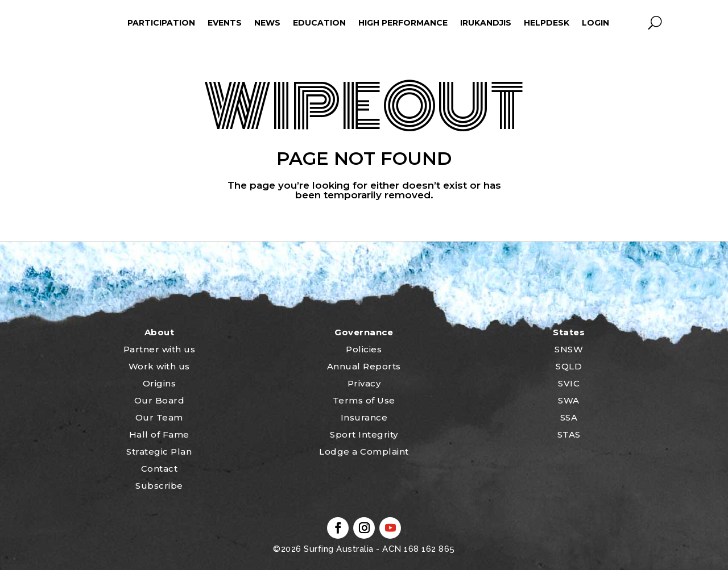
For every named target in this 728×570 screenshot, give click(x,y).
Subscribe (159, 486)
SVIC (569, 383)
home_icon (71, 23)
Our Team (159, 417)
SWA (569, 400)
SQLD (569, 366)
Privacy (364, 383)
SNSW (569, 349)
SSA (569, 417)
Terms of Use (364, 400)
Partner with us (160, 349)
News (267, 23)
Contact (160, 469)
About (160, 332)
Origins (160, 383)
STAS (569, 434)
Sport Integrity (364, 434)
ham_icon (105, 23)
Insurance (364, 417)
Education (319, 23)
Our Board (160, 400)
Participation (161, 23)
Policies (364, 349)
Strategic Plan (159, 452)
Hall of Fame (159, 434)
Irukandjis (486, 23)
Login (595, 23)
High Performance (403, 23)
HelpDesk (547, 23)
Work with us (159, 366)
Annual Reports (364, 366)
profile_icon (632, 23)
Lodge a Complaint (364, 452)
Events (225, 23)
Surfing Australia (338, 549)
